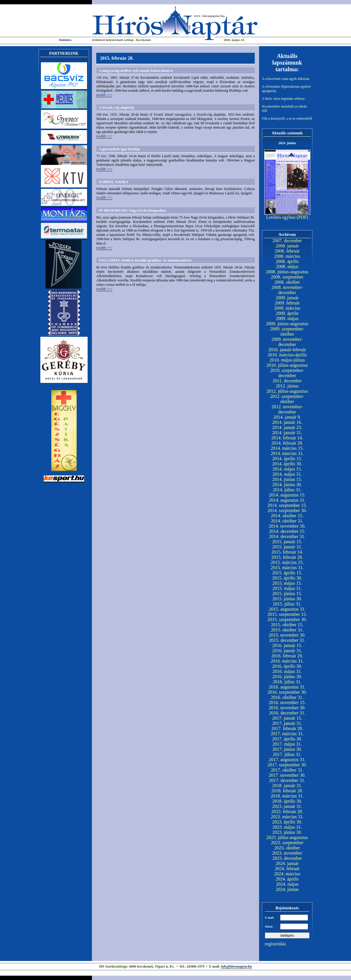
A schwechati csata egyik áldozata (286, 79)
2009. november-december (287, 342)
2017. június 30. (287, 749)
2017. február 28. (287, 728)
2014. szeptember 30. (287, 510)
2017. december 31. (287, 780)
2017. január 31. (287, 723)
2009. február (287, 303)
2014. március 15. (287, 448)
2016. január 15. (287, 645)
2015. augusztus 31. (287, 609)
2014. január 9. (287, 417)
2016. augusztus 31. (287, 687)
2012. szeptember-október (287, 399)
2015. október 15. (287, 625)
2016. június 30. (287, 677)
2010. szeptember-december (287, 373)
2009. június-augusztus (287, 324)
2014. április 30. (287, 464)
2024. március (287, 874)
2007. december (287, 241)
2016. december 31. (287, 713)
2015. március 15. (287, 562)
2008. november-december (287, 290)
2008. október (287, 282)
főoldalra (65, 40)
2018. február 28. (287, 791)
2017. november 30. (287, 775)
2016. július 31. (287, 682)
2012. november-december (287, 409)
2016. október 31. (287, 697)
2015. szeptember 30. (287, 619)
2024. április (287, 879)
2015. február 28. (287, 557)
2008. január (287, 246)
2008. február (287, 251)
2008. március (287, 256)
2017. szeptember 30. (287, 765)
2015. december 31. (287, 640)
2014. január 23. (287, 427)
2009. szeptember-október (287, 331)
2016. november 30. (287, 708)
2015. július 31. (287, 604)
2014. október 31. (287, 521)
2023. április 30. (287, 822)
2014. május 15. (287, 469)
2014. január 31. (287, 433)
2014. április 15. (287, 459)
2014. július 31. (287, 490)
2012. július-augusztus (287, 391)
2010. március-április (287, 355)
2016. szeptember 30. (287, 692)
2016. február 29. (287, 656)
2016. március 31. (287, 661)
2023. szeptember (287, 843)
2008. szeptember (287, 277)
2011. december (287, 381)
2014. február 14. (287, 438)
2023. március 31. (287, 817)
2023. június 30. (287, 832)
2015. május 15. (287, 583)
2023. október (287, 848)
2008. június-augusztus (287, 272)
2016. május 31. (287, 671)
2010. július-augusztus (287, 365)
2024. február (287, 869)
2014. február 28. (287, 443)
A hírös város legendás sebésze (283, 99)
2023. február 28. (287, 811)
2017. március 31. (287, 734)
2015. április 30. (287, 578)
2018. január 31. (287, 786)
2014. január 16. (287, 422)
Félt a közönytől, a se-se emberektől (287, 118)
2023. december (287, 858)
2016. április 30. (287, 666)
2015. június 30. (287, 599)
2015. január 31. (287, 547)
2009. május (287, 318)
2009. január (287, 298)
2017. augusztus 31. (287, 760)
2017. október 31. (287, 770)
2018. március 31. (287, 796)
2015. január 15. (287, 542)
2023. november (287, 853)
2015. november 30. (287, 635)
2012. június (287, 386)
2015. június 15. (287, 594)
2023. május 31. (287, 827)
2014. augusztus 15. (287, 495)
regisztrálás (275, 944)
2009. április (287, 313)
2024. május (287, 884)
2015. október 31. (287, 630)
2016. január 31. (287, 651)
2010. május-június (287, 360)
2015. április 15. (287, 573)
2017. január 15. (287, 718)
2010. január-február (287, 350)
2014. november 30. (287, 526)
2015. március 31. (287, 568)
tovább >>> (104, 95)
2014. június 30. (287, 485)
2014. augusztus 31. (287, 500)
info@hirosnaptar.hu (236, 966)
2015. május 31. (287, 588)
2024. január (287, 863)
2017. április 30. (287, 739)
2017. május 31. (287, 744)
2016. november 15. (287, 702)
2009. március (287, 308)
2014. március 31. (287, 453)
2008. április (287, 261)
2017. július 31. (287, 754)
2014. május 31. (287, 474)
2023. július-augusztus (287, 837)
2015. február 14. (287, 552)
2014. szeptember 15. (287, 505)
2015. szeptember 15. (287, 614)
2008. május (287, 267)
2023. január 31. (287, 806)
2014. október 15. (287, 516)
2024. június (287, 889)
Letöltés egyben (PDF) (287, 217)
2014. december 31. (287, 536)
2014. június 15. (287, 479)
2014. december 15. (287, 531)
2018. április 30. (287, 801)
